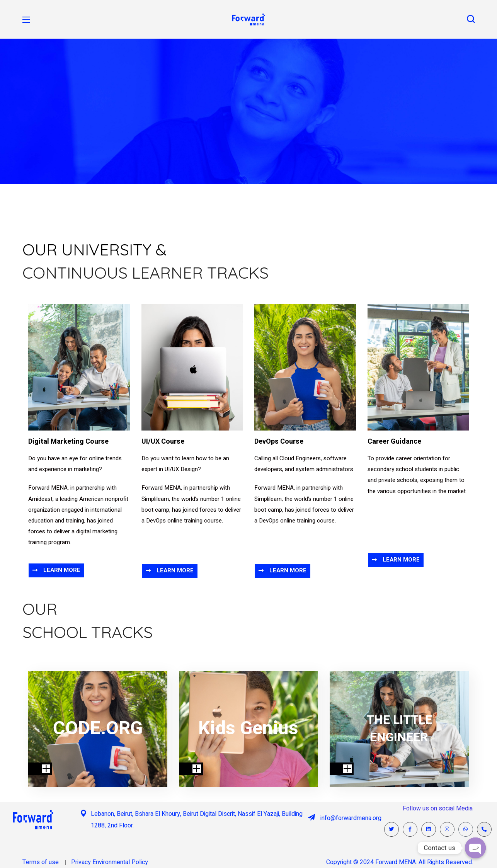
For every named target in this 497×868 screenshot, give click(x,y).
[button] (471, 19)
